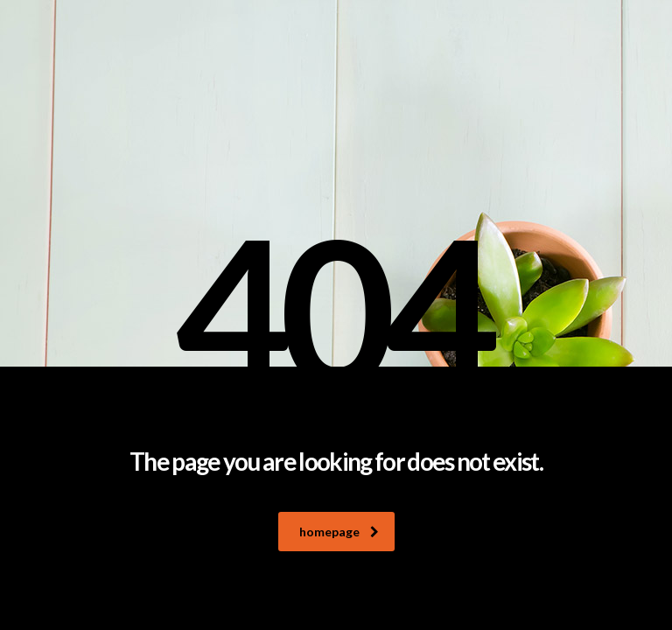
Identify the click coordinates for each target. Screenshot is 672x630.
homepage (339, 532)
